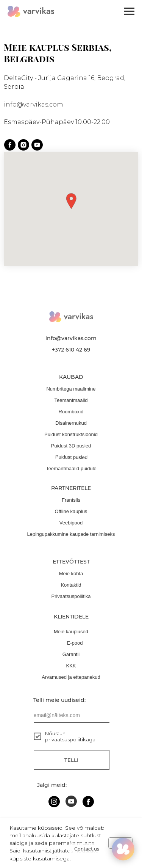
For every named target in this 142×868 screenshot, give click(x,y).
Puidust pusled (71, 457)
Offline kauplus (71, 511)
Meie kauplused (71, 632)
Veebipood (71, 523)
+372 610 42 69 (71, 350)
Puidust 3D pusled (71, 446)
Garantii (71, 654)
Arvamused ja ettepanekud (71, 677)
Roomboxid (71, 412)
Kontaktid (71, 585)
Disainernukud (71, 423)
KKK (71, 666)
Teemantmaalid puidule (71, 469)
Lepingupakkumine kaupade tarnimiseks (71, 534)
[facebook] (10, 145)
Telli (71, 760)
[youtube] (37, 145)
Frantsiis (71, 500)
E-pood (75, 643)
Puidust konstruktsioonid (71, 434)
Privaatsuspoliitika (71, 596)
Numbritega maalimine (71, 389)
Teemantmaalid (71, 400)
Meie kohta (71, 574)
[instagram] (23, 145)
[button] (71, 201)
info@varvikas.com (34, 104)
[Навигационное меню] (129, 11)
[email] (72, 715)
